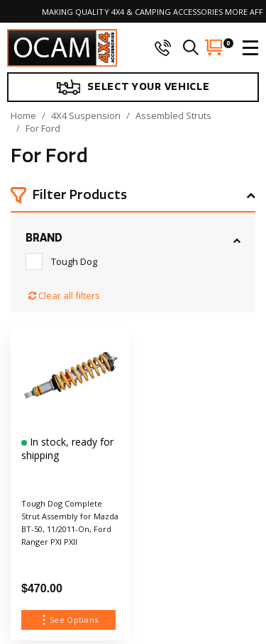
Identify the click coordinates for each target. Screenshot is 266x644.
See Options (68, 620)
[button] (133, 196)
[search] (191, 47)
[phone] (162, 47)
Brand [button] (44, 238)
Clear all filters (64, 295)
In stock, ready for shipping (67, 448)
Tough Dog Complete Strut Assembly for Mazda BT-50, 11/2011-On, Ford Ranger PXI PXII (70, 522)
